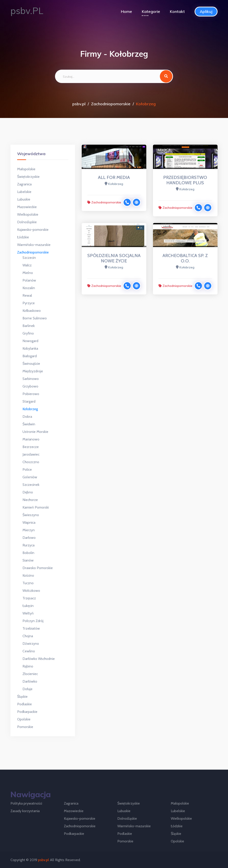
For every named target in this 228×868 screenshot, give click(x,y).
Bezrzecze (31, 447)
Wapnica (29, 522)
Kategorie (151, 11)
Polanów (29, 280)
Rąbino (28, 666)
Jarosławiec (31, 454)
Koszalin (29, 288)
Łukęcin (28, 606)
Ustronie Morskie (35, 432)
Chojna (28, 636)
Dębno (28, 492)
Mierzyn (29, 530)
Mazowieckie (27, 207)
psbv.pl (79, 104)
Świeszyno (31, 515)
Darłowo (29, 538)
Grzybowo (30, 386)
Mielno (28, 273)
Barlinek (29, 326)
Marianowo (31, 439)
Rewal (27, 295)
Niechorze (30, 500)
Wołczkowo (31, 591)
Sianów (28, 560)
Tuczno (28, 583)
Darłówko (30, 681)
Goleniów (30, 477)
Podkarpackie (27, 712)
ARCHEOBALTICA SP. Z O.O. (185, 258)
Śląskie (22, 697)
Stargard (29, 401)
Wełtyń (28, 613)
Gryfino (28, 333)
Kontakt (177, 11)
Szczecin (29, 258)
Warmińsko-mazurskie (34, 245)
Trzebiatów (31, 628)
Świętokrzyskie (28, 177)
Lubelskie (24, 192)
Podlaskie (24, 704)
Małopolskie (26, 169)
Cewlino (29, 651)
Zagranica (24, 184)
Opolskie (24, 719)
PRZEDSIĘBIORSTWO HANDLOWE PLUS (185, 180)
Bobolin (28, 553)
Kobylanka (30, 348)
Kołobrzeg (30, 409)
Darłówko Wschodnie (39, 659)
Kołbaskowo (32, 311)
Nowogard (30, 341)
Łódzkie (23, 237)
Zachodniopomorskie (111, 104)
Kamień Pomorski (36, 507)
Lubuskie (24, 199)
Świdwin (29, 424)
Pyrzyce (29, 303)
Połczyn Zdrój (33, 621)
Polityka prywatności (26, 803)
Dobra (27, 417)
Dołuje (27, 689)
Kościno (28, 575)
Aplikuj (206, 11)
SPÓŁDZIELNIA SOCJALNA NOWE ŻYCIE (114, 258)
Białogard (30, 356)
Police (27, 469)
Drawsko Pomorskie (38, 568)
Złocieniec (30, 674)
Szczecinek (31, 485)
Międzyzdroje (33, 371)
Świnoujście (31, 364)
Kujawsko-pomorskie (33, 230)
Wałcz (27, 265)
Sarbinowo (31, 379)
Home (126, 11)
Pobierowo (31, 394)
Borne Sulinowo (35, 318)
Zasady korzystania (25, 811)
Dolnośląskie (27, 222)
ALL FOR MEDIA (114, 177)
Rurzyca (28, 545)
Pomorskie (25, 727)
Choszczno (31, 462)
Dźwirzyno (31, 644)
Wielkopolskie (28, 214)
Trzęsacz (29, 598)
